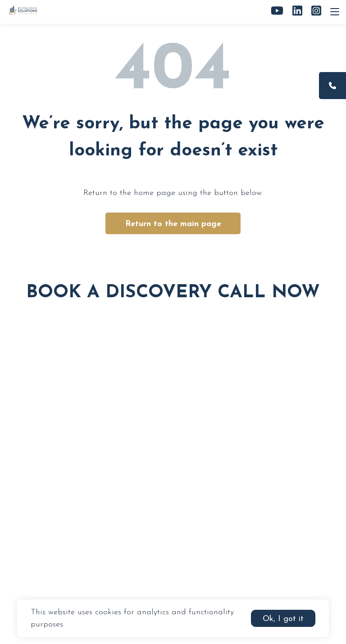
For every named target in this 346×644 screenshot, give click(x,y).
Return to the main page (173, 224)
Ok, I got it (283, 619)
